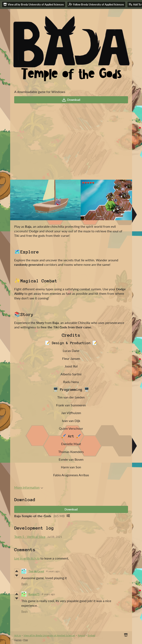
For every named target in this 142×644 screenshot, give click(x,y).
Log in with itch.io (27, 558)
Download (71, 100)
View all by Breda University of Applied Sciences (49, 635)
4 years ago (53, 571)
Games (18, 640)
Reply (25, 584)
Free (26, 640)
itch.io (18, 635)
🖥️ (56, 390)
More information (29, 487)
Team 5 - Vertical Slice (30, 537)
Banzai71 (34, 594)
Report (81, 635)
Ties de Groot (36, 571)
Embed (92, 635)
